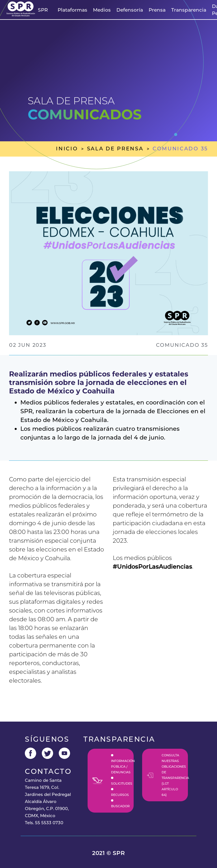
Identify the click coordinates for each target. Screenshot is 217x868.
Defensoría (130, 10)
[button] (43, 10)
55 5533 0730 (49, 823)
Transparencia (189, 10)
